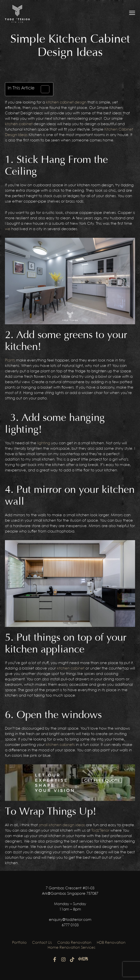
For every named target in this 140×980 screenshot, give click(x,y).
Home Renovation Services (71, 948)
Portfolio (19, 943)
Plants (10, 361)
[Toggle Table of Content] (43, 89)
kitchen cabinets (60, 745)
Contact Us (42, 943)
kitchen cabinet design (66, 103)
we (8, 229)
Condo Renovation (74, 943)
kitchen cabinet (19, 124)
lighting (44, 443)
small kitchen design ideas (62, 825)
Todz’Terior (100, 831)
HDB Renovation (111, 943)
